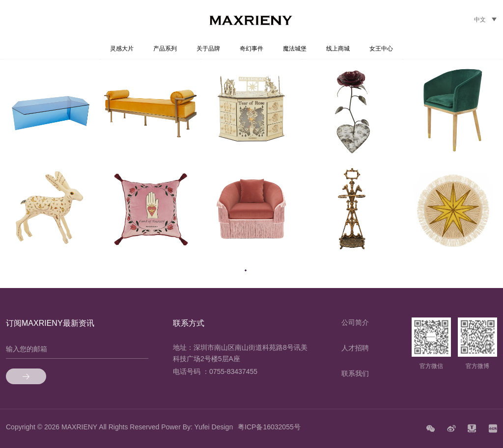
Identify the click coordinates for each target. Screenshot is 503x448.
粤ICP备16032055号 (269, 427)
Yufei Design (214, 427)
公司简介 (355, 322)
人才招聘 (355, 348)
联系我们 (355, 373)
